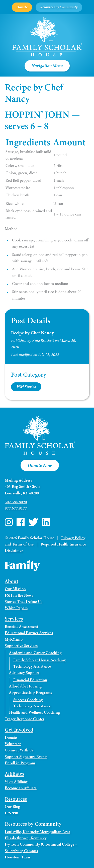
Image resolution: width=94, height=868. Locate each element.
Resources (16, 799)
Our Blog (12, 807)
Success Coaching (28, 700)
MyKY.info (14, 639)
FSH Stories (26, 387)
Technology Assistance (32, 666)
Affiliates (14, 774)
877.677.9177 (16, 508)
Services (14, 619)
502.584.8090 (16, 502)
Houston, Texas (18, 857)
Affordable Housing (25, 686)
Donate (22, 7)
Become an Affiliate (21, 788)
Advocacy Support (24, 673)
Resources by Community (59, 7)
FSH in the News (19, 595)
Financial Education (30, 680)
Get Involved (19, 730)
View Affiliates (17, 782)
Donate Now (40, 465)
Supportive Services (21, 646)
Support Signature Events (26, 757)
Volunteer (13, 744)
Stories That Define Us (23, 602)
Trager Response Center (25, 719)
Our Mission (15, 589)
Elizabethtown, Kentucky (26, 838)
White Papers (16, 608)
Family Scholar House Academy (39, 660)
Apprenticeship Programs (30, 693)
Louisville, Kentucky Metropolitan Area (37, 832)
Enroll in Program (20, 763)
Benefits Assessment (21, 627)
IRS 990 (11, 813)
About (12, 581)
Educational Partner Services (29, 633)
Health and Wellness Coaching (34, 712)
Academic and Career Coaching (35, 653)
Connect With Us (19, 750)
